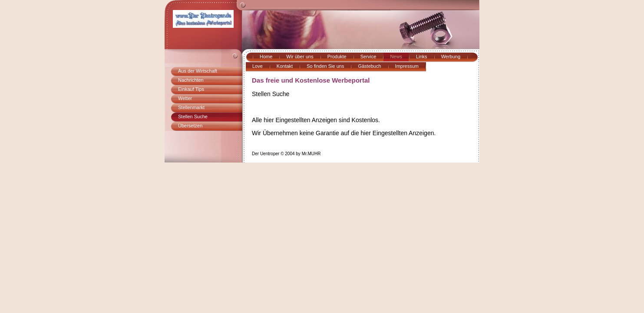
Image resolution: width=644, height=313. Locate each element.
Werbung (451, 57)
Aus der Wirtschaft (198, 71)
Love (258, 66)
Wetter (185, 98)
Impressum (407, 66)
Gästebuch (369, 66)
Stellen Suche (193, 117)
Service (368, 57)
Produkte (337, 57)
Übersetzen (190, 126)
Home (266, 57)
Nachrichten (191, 80)
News (396, 57)
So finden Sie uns (325, 66)
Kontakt (285, 66)
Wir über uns (300, 57)
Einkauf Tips (191, 89)
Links (422, 57)
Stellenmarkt (191, 107)
